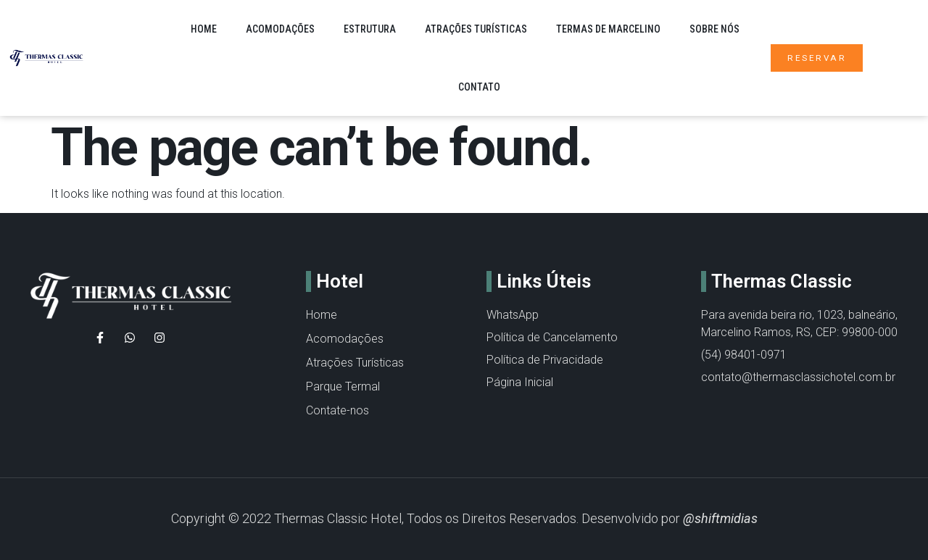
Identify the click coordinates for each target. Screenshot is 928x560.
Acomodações (280, 29)
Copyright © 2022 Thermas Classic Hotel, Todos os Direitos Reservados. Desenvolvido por (464, 518)
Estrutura (370, 29)
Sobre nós (714, 29)
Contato (479, 87)
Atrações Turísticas (476, 29)
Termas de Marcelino (608, 29)
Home (204, 29)
